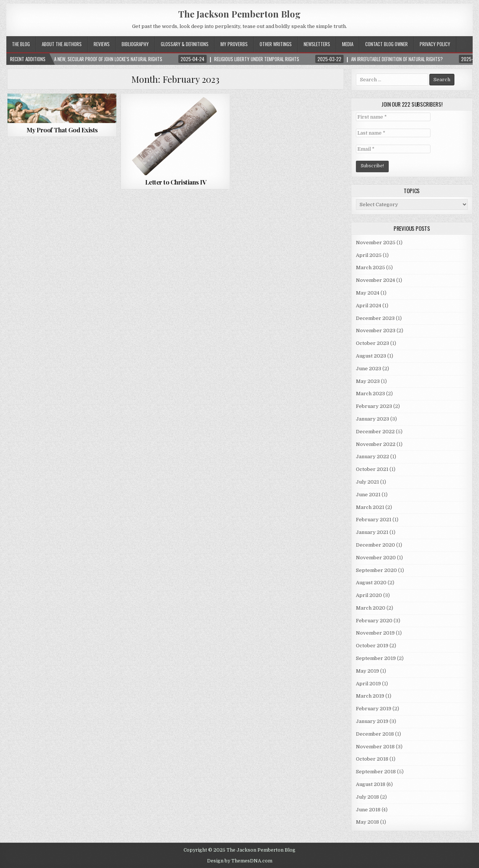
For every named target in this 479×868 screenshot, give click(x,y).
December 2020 (375, 545)
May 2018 (367, 822)
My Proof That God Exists (62, 130)
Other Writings (276, 44)
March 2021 (370, 507)
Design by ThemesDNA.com (240, 861)
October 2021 (372, 469)
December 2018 (375, 734)
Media (348, 44)
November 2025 (376, 243)
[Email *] (393, 149)
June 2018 (368, 810)
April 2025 (369, 255)
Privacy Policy (435, 44)
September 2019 (376, 658)
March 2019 (370, 696)
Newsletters (317, 44)
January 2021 (372, 532)
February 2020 (374, 621)
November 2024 (375, 280)
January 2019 (372, 721)
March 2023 (370, 394)
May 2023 (368, 381)
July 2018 (367, 797)
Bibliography (135, 44)
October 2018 (372, 759)
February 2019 (374, 709)
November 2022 (376, 444)
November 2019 (375, 633)
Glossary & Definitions (185, 44)
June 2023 (369, 369)
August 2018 (371, 784)
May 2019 (367, 671)
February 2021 (374, 520)
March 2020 (371, 608)
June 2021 (368, 495)
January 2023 (372, 419)
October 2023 (372, 343)
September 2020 (376, 570)
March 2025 (370, 268)
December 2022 (375, 432)
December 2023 (375, 318)
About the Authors (62, 44)
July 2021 (367, 482)
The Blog (21, 44)
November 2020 (376, 558)
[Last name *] (393, 133)
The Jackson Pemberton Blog (239, 14)
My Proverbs (234, 44)
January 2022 (372, 457)
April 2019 (368, 684)
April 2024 (369, 306)
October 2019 (372, 646)
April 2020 (369, 595)
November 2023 (376, 331)
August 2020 (371, 583)
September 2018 (376, 772)
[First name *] (393, 117)
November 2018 (375, 747)
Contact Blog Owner (386, 44)
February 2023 (374, 406)
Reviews (102, 44)
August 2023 (371, 356)
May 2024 (368, 293)
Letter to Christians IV (176, 182)
